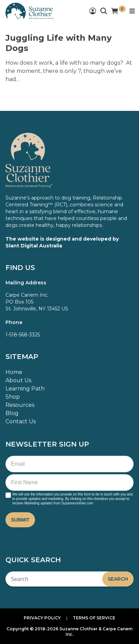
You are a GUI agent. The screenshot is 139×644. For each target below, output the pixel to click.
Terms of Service (94, 618)
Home (14, 372)
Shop (13, 397)
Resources (20, 405)
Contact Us (21, 421)
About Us (18, 380)
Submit (20, 520)
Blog (12, 413)
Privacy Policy (42, 618)
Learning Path (25, 389)
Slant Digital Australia (34, 246)
